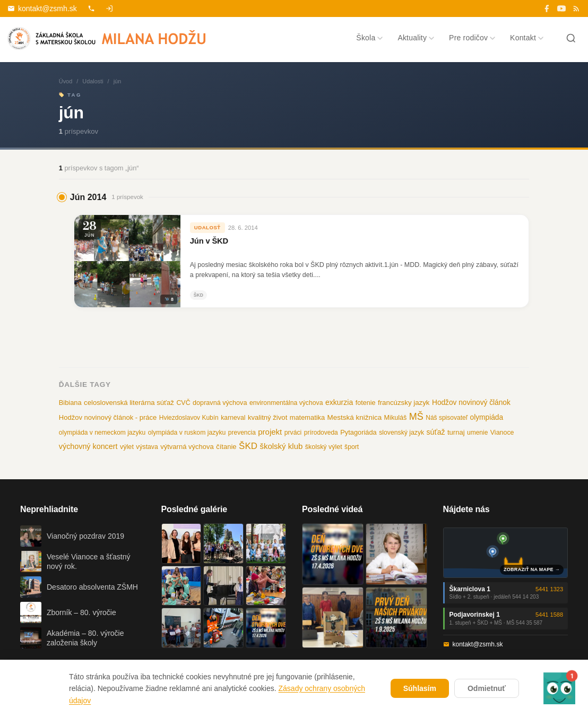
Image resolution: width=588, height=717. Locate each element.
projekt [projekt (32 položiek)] (270, 432)
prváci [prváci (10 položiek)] (293, 433)
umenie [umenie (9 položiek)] (477, 433)
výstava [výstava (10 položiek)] (147, 447)
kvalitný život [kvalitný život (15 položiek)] (267, 417)
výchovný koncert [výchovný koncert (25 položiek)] (88, 446)
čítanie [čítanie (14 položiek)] (226, 447)
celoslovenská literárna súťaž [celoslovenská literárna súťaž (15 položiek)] (129, 403)
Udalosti (93, 81)
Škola (369, 38)
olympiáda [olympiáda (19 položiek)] (487, 417)
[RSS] (576, 8)
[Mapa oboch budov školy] (506, 553)
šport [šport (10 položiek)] (352, 447)
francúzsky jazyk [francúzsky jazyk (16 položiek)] (404, 403)
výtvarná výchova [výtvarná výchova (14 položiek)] (187, 447)
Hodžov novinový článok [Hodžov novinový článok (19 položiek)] (471, 403)
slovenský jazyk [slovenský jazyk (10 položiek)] (401, 433)
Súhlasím (420, 688)
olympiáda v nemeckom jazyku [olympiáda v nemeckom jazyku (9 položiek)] (102, 433)
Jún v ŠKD (209, 241)
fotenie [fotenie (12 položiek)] (366, 403)
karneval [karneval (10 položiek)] (233, 418)
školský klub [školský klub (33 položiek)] (281, 446)
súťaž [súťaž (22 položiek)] (436, 432)
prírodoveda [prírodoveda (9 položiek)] (321, 433)
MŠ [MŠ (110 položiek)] (416, 417)
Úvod (66, 81)
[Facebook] (547, 8)
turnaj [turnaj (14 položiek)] (456, 432)
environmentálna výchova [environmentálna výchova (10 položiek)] (286, 403)
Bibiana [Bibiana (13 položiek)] (70, 403)
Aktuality (416, 38)
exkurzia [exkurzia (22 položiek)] (339, 402)
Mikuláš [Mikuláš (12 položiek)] (396, 418)
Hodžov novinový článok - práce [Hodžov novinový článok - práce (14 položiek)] (108, 417)
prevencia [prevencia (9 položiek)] (242, 433)
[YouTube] (561, 8)
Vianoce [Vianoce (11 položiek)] (502, 433)
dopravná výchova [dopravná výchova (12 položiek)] (220, 403)
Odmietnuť (487, 688)
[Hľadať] (571, 38)
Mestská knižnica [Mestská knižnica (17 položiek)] (355, 417)
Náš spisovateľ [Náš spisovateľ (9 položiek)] (447, 418)
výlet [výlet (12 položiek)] (127, 447)
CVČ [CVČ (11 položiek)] (183, 403)
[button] (559, 688)
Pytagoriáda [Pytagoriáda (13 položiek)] (358, 432)
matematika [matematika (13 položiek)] (307, 417)
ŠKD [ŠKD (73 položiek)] (248, 446)
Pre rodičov (472, 38)
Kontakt (527, 38)
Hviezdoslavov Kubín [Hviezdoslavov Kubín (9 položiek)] (189, 418)
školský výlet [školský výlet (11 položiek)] (324, 447)
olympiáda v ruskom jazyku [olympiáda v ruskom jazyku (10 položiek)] (187, 433)
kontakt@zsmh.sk (42, 8)
